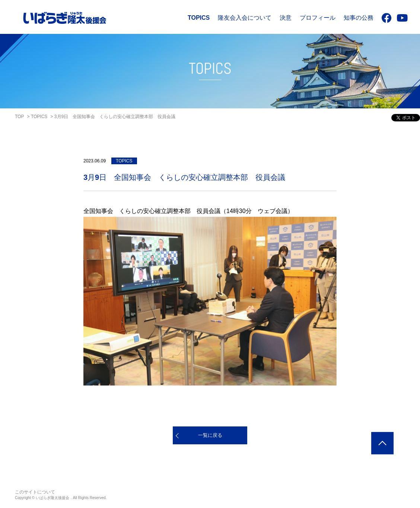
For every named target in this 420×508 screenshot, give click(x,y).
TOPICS (199, 18)
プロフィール (318, 18)
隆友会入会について (245, 18)
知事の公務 (359, 18)
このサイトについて (35, 492)
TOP (19, 117)
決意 (286, 18)
